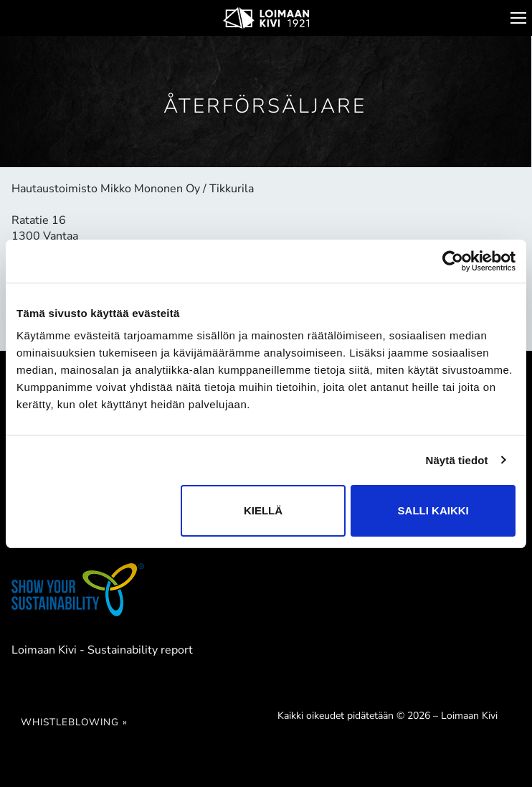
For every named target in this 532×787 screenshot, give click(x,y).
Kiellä (263, 510)
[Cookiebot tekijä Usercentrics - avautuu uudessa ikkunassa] (453, 261)
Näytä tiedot (457, 460)
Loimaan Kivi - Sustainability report (102, 650)
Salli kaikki (433, 510)
